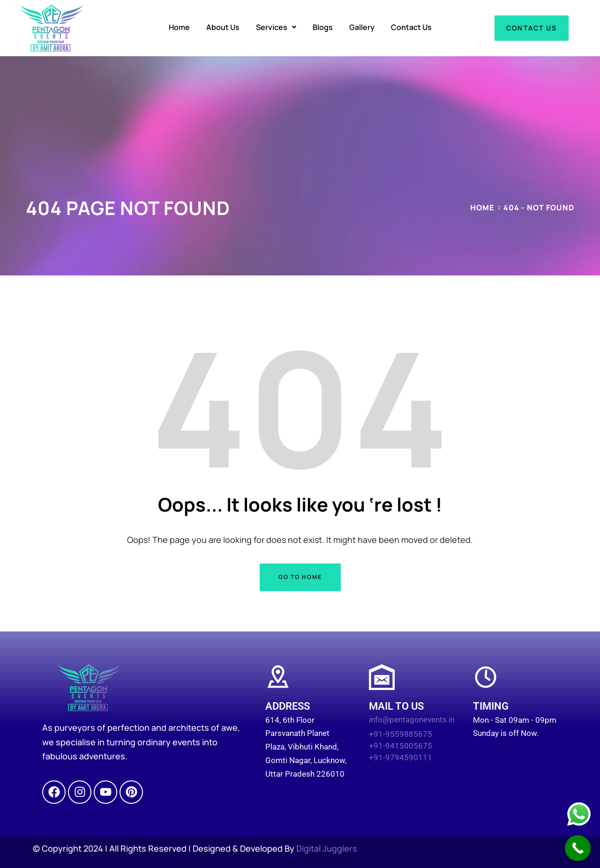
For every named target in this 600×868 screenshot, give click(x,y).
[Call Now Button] (578, 848)
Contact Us (411, 27)
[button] (276, 27)
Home (179, 27)
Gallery (362, 27)
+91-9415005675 (401, 746)
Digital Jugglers (327, 848)
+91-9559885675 (401, 734)
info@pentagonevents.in (412, 720)
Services (276, 27)
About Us (223, 27)
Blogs (323, 27)
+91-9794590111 (401, 757)
